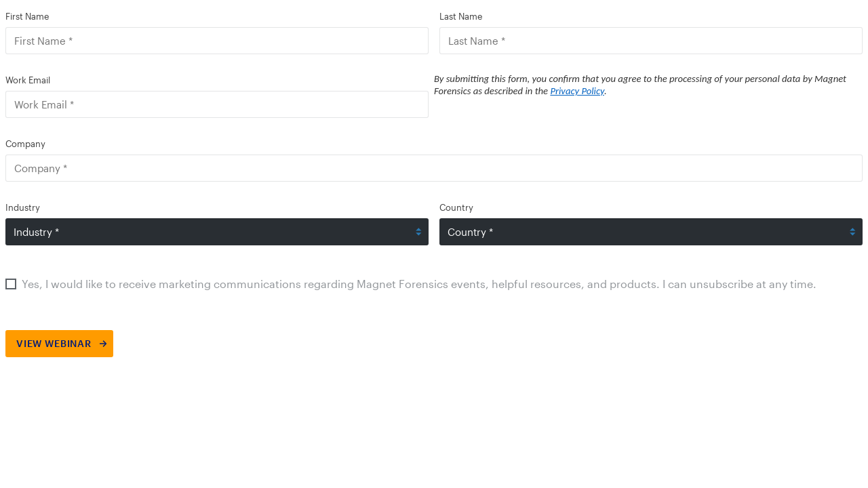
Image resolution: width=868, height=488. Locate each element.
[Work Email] (217, 104)
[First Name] (217, 41)
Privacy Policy (577, 91)
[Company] (434, 168)
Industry (23, 207)
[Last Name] (651, 41)
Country (456, 207)
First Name (27, 16)
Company (25, 144)
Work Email (28, 80)
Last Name (461, 16)
